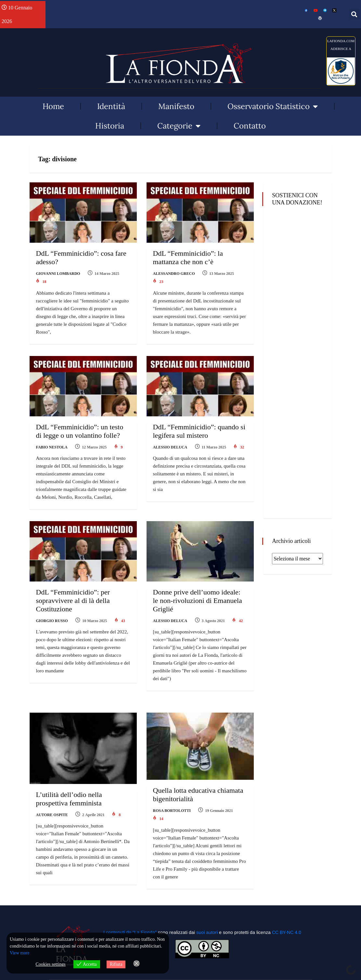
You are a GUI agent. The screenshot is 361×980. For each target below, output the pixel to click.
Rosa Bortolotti (172, 803)
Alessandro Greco (174, 274)
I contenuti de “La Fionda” (130, 923)
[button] (354, 14)
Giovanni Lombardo (58, 274)
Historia (110, 126)
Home (53, 106)
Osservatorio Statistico (273, 106)
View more (20, 953)
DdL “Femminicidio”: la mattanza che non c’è (188, 257)
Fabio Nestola (52, 445)
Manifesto (176, 106)
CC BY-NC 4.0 (287, 923)
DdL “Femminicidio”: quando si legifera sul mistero (199, 429)
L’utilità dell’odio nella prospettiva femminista (69, 792)
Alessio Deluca (170, 445)
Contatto (250, 126)
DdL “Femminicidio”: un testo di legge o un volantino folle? (80, 429)
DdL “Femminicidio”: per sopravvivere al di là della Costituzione (73, 596)
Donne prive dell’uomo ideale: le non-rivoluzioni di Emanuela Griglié (198, 596)
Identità (111, 106)
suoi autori (208, 923)
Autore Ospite (52, 808)
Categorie (179, 126)
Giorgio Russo (52, 616)
